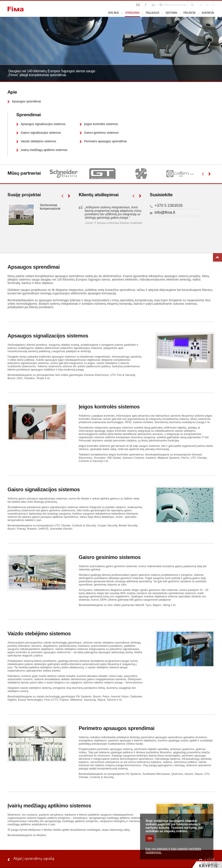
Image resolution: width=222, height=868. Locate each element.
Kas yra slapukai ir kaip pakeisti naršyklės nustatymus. (173, 851)
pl (213, 5)
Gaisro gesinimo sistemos (101, 133)
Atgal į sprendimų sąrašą (34, 859)
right (209, 174)
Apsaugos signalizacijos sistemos (43, 124)
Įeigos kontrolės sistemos (101, 124)
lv (207, 5)
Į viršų (217, 257)
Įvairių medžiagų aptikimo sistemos (44, 150)
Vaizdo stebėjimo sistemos (38, 141)
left (203, 174)
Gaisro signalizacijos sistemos (41, 133)
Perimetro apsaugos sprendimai (105, 141)
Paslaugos (152, 13)
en (201, 5)
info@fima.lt (165, 212)
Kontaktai (208, 13)
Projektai (189, 13)
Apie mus (114, 13)
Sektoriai (171, 13)
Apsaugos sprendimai (26, 101)
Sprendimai (132, 13)
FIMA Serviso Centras (175, 5)
